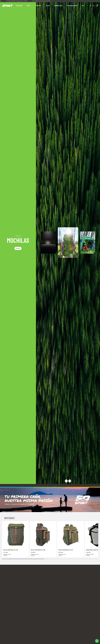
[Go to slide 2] (50, 636)
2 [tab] (47, 40)
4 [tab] (50, 40)
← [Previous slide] (66, 525)
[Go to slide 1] (49, 636)
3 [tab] (48, 40)
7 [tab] (55, 40)
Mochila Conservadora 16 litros (38, 594)
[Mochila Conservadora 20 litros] (16, 579)
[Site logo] (7, 6)
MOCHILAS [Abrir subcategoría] (18, 285)
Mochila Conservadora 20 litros (11, 594)
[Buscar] (91, 6)
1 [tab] (45, 40)
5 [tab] (52, 40)
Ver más (18, 293)
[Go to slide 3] (52, 636)
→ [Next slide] (70, 525)
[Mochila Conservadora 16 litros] (43, 579)
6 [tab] (53, 40)
